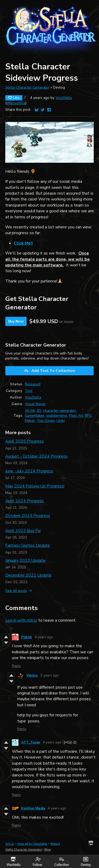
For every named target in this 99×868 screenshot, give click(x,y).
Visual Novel (35, 404)
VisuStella (64, 98)
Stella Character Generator (27, 87)
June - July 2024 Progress (29, 471)
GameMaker (35, 416)
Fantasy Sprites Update (28, 545)
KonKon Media (33, 808)
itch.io (10, 844)
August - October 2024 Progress (36, 456)
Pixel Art (76, 416)
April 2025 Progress (25, 441)
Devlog (86, 862)
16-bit (30, 411)
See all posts (16, 591)
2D (39, 411)
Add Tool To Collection (49, 371)
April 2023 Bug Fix (23, 531)
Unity (61, 421)
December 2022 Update (28, 575)
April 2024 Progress (25, 501)
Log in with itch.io (21, 620)
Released (33, 384)
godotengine (57, 416)
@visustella (16, 103)
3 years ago (50, 675)
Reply (16, 666)
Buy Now (16, 321)
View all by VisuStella (32, 844)
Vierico (32, 675)
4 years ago (44, 637)
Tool (29, 391)
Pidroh (27, 637)
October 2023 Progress (28, 516)
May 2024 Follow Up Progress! (35, 486)
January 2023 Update (25, 560)
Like (14, 98)
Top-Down (46, 421)
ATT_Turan (31, 742)
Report (55, 844)
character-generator (60, 411)
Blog (48, 849)
